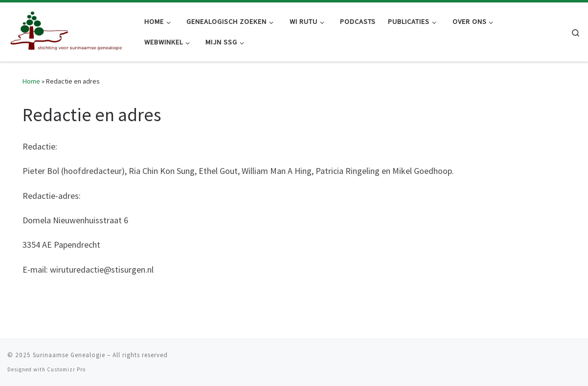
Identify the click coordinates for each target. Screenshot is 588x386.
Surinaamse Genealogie (69, 355)
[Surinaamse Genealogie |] (68, 30)
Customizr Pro (66, 369)
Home (31, 81)
